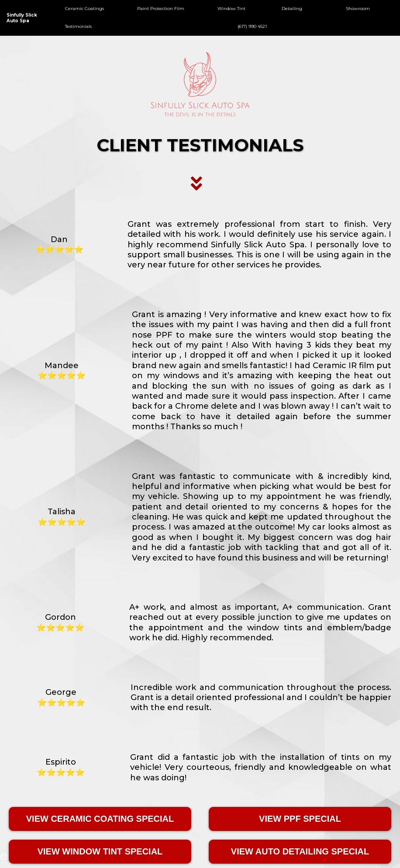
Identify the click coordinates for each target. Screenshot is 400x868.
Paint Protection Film (161, 9)
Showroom (358, 9)
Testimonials (78, 26)
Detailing (292, 9)
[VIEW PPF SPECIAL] (300, 819)
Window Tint (231, 9)
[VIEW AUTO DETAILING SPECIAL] (300, 852)
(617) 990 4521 (252, 26)
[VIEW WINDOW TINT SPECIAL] (100, 852)
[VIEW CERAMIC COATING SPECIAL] (100, 819)
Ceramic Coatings (84, 9)
